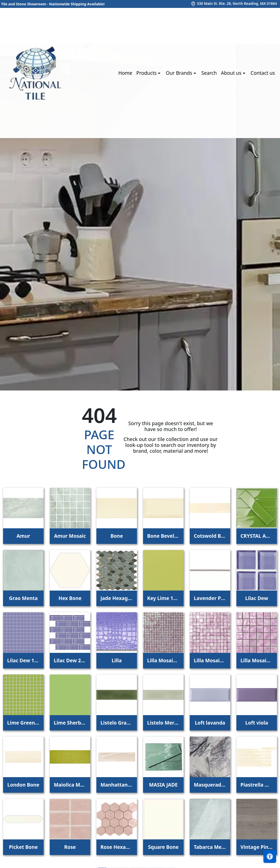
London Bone (23, 785)
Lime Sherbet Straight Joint (70, 723)
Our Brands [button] (180, 73)
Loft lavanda (210, 723)
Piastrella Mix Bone (257, 785)
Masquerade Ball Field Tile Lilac (210, 785)
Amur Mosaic (70, 536)
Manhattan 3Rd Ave (117, 785)
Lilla (117, 660)
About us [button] (232, 73)
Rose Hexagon (117, 847)
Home (125, 73)
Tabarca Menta (210, 847)
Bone (117, 536)
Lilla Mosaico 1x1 (163, 660)
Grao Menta (23, 598)
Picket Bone (23, 847)
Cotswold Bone (210, 536)
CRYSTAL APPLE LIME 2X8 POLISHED (257, 536)
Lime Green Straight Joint (23, 723)
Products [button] (147, 73)
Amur (23, 536)
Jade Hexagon (117, 598)
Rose (70, 847)
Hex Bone (70, 598)
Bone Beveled (163, 536)
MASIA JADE (163, 785)
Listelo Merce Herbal (163, 723)
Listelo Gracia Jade (117, 723)
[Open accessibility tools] (270, 857)
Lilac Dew (257, 598)
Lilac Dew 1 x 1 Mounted (23, 660)
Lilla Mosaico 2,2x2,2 (210, 660)
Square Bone (163, 847)
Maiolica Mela (70, 785)
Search (209, 73)
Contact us (263, 73)
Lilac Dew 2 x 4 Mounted (70, 660)
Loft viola (257, 723)
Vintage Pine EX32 (257, 847)
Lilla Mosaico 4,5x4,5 (257, 660)
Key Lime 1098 (163, 598)
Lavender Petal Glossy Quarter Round (210, 598)
